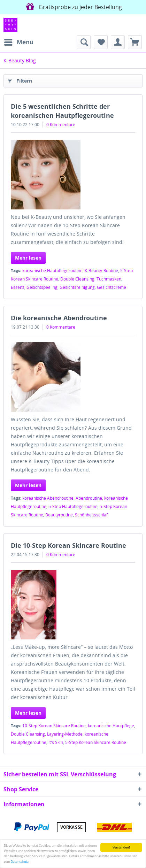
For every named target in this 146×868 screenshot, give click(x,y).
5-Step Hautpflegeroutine (73, 506)
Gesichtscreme (112, 287)
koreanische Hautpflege (111, 726)
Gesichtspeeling (42, 287)
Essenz (18, 287)
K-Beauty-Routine (101, 271)
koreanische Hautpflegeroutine (52, 271)
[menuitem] (18, 42)
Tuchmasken (109, 279)
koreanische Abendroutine (48, 498)
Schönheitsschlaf (91, 515)
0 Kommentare (61, 125)
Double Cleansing (77, 279)
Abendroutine (89, 498)
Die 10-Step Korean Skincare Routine (68, 545)
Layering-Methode (65, 734)
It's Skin (56, 742)
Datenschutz (20, 862)
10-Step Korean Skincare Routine (54, 726)
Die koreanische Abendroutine (59, 318)
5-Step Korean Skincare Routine (96, 742)
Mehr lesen (28, 258)
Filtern (20, 80)
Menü (19, 41)
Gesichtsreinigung (77, 287)
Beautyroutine (59, 515)
